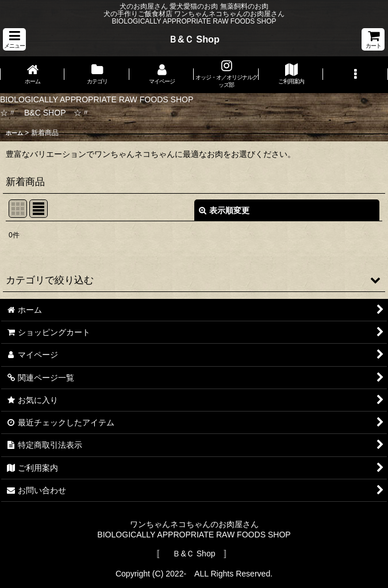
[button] (14, 39)
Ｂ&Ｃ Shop (194, 39)
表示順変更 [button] (224, 210)
